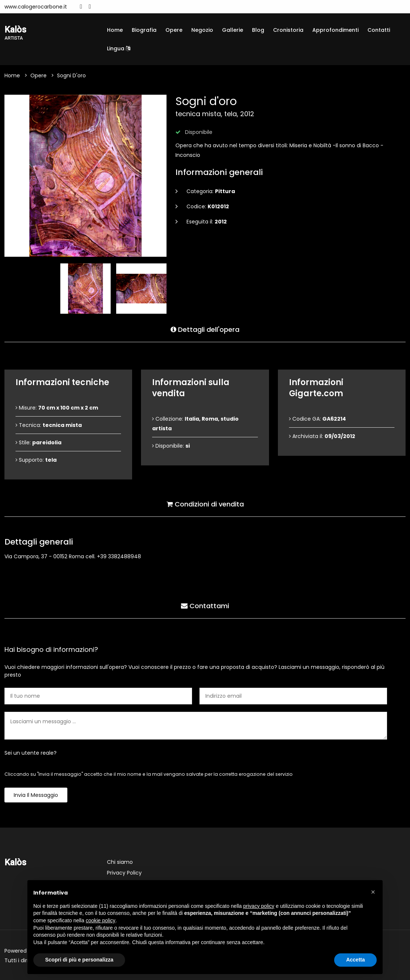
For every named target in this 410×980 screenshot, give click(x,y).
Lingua (119, 48)
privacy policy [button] (259, 906)
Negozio (202, 30)
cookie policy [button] (101, 920)
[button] (373, 892)
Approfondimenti (335, 30)
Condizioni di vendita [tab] (205, 504)
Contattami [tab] (205, 606)
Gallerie (233, 30)
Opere (174, 30)
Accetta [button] (355, 960)
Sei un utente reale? (31, 753)
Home (115, 30)
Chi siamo (120, 862)
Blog (258, 30)
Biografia (144, 30)
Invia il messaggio (36, 795)
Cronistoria (288, 30)
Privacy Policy (124, 873)
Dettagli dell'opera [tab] (205, 329)
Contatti (379, 30)
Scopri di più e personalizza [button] (79, 960)
